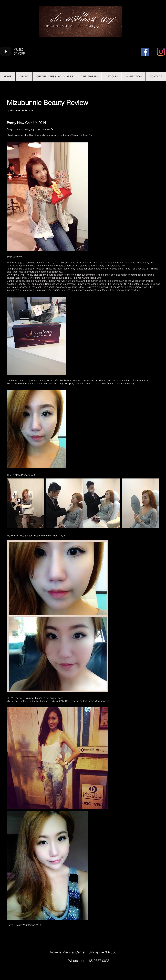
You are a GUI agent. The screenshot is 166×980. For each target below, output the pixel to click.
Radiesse (50, 284)
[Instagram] (161, 52)
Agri (20, 263)
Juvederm (147, 284)
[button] (112, 76)
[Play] (5, 51)
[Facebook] (145, 52)
